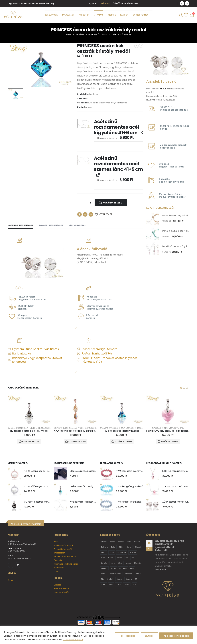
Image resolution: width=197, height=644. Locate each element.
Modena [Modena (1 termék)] (123, 568)
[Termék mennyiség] (85, 203)
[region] (98, 635)
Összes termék (140, 15)
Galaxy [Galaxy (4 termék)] (133, 552)
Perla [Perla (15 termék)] (103, 574)
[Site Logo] (13, 15)
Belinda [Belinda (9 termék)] (104, 547)
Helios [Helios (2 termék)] (119, 558)
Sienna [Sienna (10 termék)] (129, 579)
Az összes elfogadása (176, 636)
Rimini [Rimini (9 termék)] (138, 574)
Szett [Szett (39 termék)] (103, 584)
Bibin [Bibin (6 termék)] (121, 547)
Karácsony (92, 428)
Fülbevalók (68, 15)
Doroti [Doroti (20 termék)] (104, 552)
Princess (88, 107)
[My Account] (181, 15)
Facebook (79, 214)
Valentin (180, 428)
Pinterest (85, 214)
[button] (181, 388)
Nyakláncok (51, 15)
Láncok (124, 15)
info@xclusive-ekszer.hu (20, 558)
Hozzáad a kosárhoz (114, 138)
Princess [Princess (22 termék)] (129, 574)
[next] (141, 46)
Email (91, 214)
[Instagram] (187, 3)
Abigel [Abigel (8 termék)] (104, 542)
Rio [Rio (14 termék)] (103, 579)
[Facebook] (182, 3)
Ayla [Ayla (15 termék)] (129, 542)
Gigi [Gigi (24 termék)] (103, 558)
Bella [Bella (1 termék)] (113, 547)
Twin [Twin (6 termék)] (111, 584)
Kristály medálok (107, 103)
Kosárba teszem (113, 203)
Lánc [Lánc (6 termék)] (120, 563)
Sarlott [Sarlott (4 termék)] (110, 579)
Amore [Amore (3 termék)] (121, 542)
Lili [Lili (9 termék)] (133, 558)
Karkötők (84, 15)
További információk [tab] (51, 225)
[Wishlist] (186, 15)
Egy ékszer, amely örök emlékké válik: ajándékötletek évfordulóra (169, 546)
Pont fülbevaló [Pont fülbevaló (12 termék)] (115, 574)
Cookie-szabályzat (73, 640)
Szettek (111, 15)
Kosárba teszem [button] (31, 441)
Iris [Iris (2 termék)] (127, 558)
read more (160, 570)
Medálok (98, 15)
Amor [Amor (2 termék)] (112, 542)
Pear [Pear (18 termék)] (132, 568)
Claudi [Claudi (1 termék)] (138, 547)
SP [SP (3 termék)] (136, 579)
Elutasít (149, 636)
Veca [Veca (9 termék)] (119, 584)
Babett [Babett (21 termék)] (137, 542)
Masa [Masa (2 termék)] (128, 563)
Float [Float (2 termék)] (112, 552)
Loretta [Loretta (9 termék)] (104, 563)
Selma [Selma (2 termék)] (119, 579)
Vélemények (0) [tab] (77, 225)
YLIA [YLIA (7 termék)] (134, 584)
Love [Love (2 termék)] (113, 563)
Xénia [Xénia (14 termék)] (127, 584)
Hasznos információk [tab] (21, 225)
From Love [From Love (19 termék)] (122, 552)
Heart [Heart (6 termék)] (111, 558)
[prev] (136, 46)
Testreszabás (127, 636)
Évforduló (21, 428)
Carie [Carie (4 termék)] (129, 547)
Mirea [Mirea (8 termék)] (113, 568)
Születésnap (121, 103)
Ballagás (93, 103)
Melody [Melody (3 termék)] (137, 563)
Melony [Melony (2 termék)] (104, 568)
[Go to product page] (153, 218)
